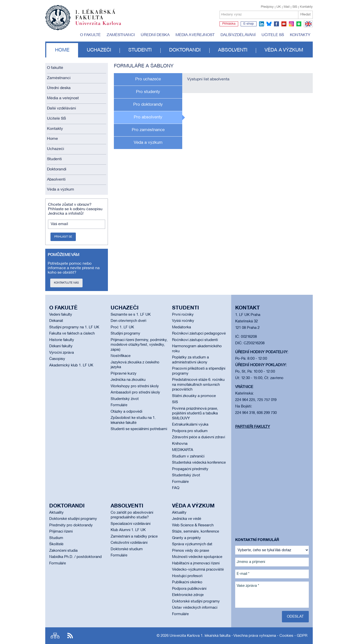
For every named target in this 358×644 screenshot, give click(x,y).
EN (307, 27)
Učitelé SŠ (273, 35)
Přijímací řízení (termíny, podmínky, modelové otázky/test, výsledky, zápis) (139, 345)
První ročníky (183, 315)
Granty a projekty (186, 538)
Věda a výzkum (284, 50)
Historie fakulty (62, 340)
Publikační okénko (187, 582)
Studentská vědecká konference (199, 463)
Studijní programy (125, 334)
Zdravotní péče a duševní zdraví (199, 437)
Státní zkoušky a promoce (194, 396)
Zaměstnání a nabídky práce (134, 537)
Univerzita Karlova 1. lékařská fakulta (200, 636)
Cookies (286, 636)
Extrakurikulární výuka (190, 425)
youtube (284, 24)
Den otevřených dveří (128, 321)
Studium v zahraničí (188, 456)
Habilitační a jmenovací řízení (196, 563)
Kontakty (306, 7)
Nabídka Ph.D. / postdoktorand (75, 557)
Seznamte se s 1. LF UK (131, 315)
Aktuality (56, 513)
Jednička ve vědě (187, 519)
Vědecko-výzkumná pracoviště (198, 570)
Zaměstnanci (121, 35)
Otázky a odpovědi (126, 412)
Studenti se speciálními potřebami (139, 429)
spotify (299, 24)
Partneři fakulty (253, 427)
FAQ (176, 488)
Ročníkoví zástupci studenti (195, 340)
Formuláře (119, 405)
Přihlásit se (63, 237)
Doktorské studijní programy (73, 519)
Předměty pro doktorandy (71, 525)
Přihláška (229, 24)
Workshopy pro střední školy (135, 386)
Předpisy (267, 7)
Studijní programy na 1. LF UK (74, 327)
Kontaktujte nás (66, 283)
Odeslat (295, 617)
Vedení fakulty (61, 315)
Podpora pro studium (190, 431)
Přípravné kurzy (124, 374)
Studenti (140, 50)
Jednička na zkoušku (128, 380)
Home (62, 50)
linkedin (262, 24)
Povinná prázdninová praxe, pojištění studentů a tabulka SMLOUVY (195, 414)
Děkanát (56, 321)
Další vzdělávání (238, 35)
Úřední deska (155, 35)
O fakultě (90, 35)
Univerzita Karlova (102, 26)
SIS (295, 7)
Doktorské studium (127, 549)
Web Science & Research (193, 525)
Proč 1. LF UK (122, 327)
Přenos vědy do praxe (191, 551)
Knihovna (180, 444)
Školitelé (56, 544)
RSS (70, 636)
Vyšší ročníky (183, 321)
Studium (56, 538)
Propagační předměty (190, 469)
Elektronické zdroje (188, 595)
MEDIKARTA (183, 450)
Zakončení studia (63, 551)
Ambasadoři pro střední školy (135, 393)
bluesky (269, 24)
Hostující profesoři (187, 576)
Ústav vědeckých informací (195, 608)
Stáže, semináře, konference (196, 532)
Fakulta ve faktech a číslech (72, 334)
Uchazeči (99, 50)
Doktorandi (185, 50)
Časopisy (57, 359)
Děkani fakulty (61, 346)
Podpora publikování (189, 589)
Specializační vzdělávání (131, 524)
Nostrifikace (121, 356)
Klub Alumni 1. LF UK (128, 530)
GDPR (302, 636)
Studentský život (125, 399)
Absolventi (233, 50)
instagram (291, 24)
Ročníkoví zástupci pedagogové (199, 334)
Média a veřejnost (195, 35)
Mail (287, 7)
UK (279, 7)
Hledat (305, 15)
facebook (276, 24)
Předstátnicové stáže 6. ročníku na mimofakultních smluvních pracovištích (198, 385)
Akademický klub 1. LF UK (71, 365)
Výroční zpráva (62, 353)
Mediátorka (181, 327)
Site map (55, 636)
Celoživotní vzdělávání (129, 543)
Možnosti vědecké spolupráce (197, 557)
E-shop (249, 24)
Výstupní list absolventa (208, 79)
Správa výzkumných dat (192, 544)
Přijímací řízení (61, 532)
